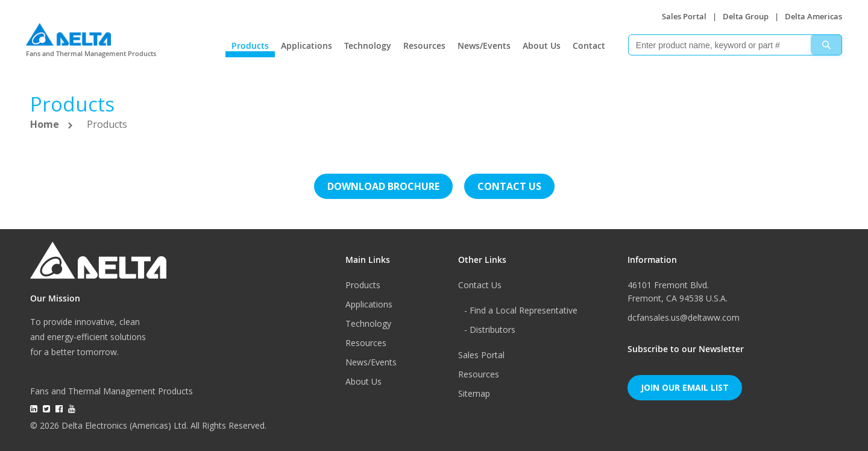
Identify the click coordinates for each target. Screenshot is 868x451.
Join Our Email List (685, 387)
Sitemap (474, 393)
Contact (589, 46)
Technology (368, 46)
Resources (424, 46)
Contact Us (480, 285)
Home (46, 124)
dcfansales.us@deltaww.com (684, 317)
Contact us (509, 186)
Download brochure (383, 186)
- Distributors (490, 330)
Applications (307, 46)
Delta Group (746, 16)
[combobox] (735, 45)
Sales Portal (684, 16)
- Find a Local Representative (521, 310)
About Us (542, 46)
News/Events (484, 46)
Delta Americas (813, 16)
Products (250, 46)
